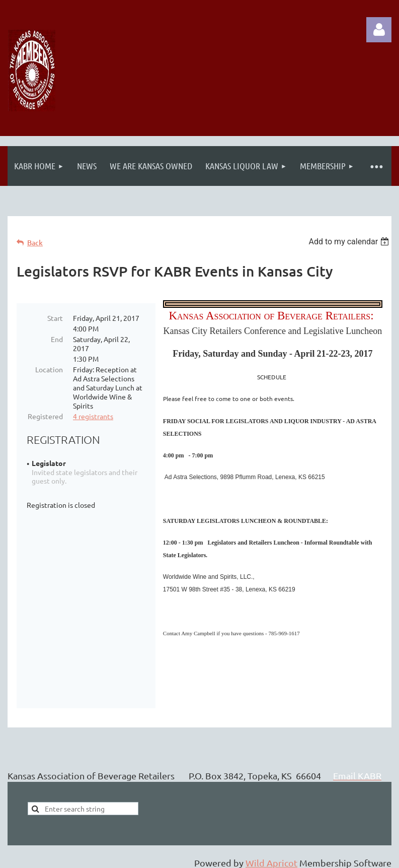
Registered (45, 416)
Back (35, 243)
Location (49, 369)
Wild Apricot (271, 843)
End (57, 339)
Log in (379, 30)
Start (55, 318)
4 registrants (93, 416)
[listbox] (350, 242)
